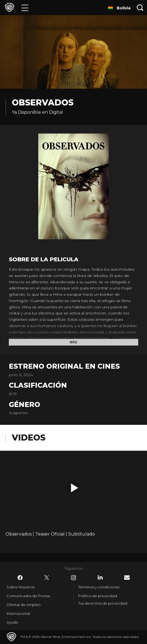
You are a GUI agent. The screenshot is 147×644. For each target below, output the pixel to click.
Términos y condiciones (99, 587)
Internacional (18, 613)
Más (74, 342)
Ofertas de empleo (24, 605)
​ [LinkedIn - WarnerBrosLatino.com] (100, 577)
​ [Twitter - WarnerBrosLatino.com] (47, 578)
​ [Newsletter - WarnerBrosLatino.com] (127, 578)
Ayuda (12, 622)
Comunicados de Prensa (28, 596)
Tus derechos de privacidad (103, 603)
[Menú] (25, 8)
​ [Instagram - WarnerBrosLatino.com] (73, 578)
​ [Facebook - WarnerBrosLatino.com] (20, 578)
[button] (75, 488)
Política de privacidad (98, 596)
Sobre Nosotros (21, 587)
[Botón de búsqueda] (140, 8)
